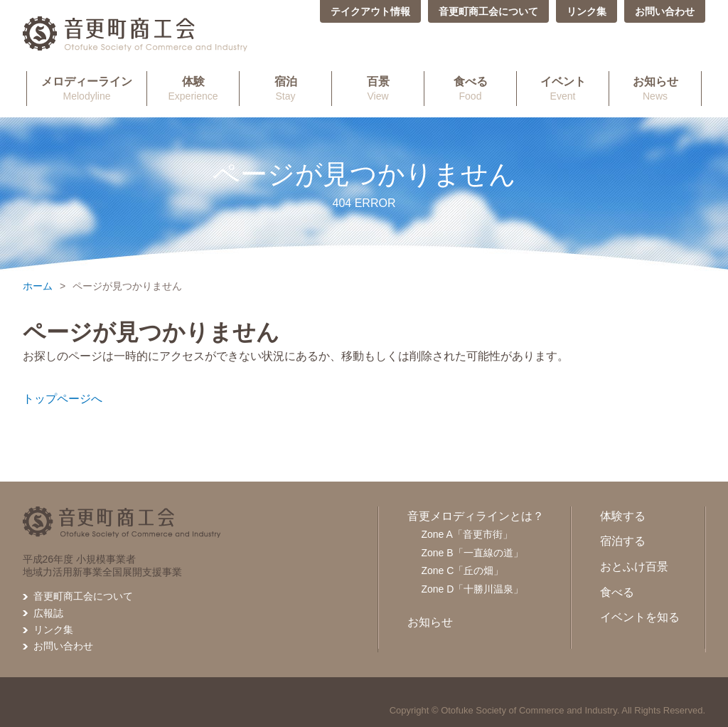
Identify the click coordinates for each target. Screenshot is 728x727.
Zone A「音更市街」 (467, 534)
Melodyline (87, 88)
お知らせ (430, 622)
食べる (617, 592)
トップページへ (63, 399)
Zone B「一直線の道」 (472, 553)
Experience (193, 88)
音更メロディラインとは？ (476, 516)
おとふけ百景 (634, 567)
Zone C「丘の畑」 (463, 571)
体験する (623, 516)
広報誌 (48, 613)
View (378, 88)
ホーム (38, 286)
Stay (285, 88)
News (655, 88)
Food (470, 88)
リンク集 (587, 11)
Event (563, 88)
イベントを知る (640, 617)
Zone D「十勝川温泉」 (473, 589)
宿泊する (623, 541)
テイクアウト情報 (370, 11)
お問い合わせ (665, 11)
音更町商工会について (488, 11)
